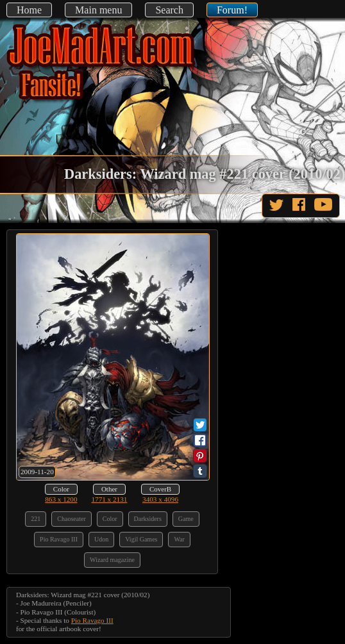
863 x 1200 (61, 499)
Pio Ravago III (92, 620)
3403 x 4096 (160, 499)
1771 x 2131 (109, 499)
